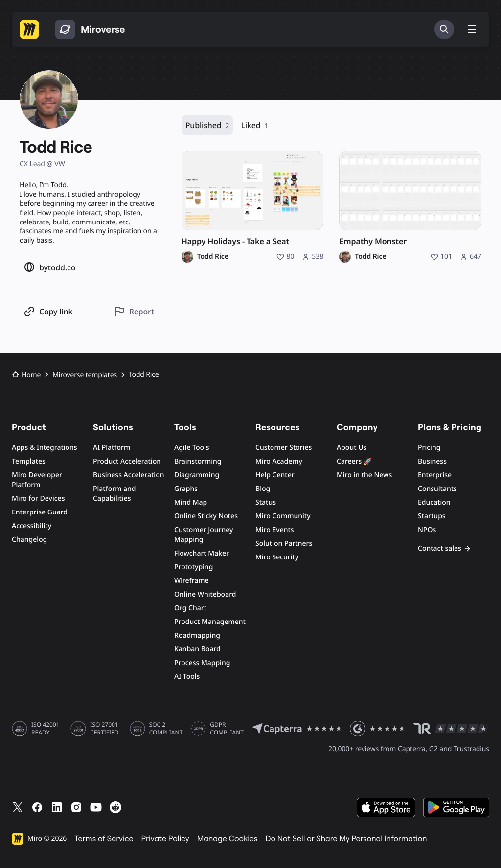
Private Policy (165, 839)
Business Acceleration (128, 475)
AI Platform (112, 448)
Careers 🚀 (354, 461)
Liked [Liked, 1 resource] (254, 125)
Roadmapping (197, 635)
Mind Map (191, 502)
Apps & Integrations (45, 448)
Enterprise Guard (40, 512)
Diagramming (197, 475)
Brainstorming (198, 461)
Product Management (210, 622)
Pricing (429, 448)
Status (266, 502)
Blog (263, 489)
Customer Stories (284, 448)
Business (432, 461)
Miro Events (275, 530)
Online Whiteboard (205, 594)
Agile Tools (192, 448)
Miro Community (283, 516)
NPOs (427, 530)
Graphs (186, 489)
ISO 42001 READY (45, 729)
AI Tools (187, 677)
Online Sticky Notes (206, 516)
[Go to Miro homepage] (29, 29)
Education (434, 502)
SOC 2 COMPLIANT (166, 729)
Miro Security (277, 557)
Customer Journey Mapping (204, 535)
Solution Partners (284, 544)
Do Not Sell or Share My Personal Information (346, 839)
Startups (432, 516)
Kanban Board (197, 649)
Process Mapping (202, 663)
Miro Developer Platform (37, 480)
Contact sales (444, 548)
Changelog (29, 540)
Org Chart (190, 608)
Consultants (437, 489)
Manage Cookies (228, 839)
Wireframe (192, 581)
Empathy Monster (373, 241)
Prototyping (194, 567)
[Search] (444, 29)
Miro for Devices (38, 499)
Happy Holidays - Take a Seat (235, 241)
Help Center (275, 475)
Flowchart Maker (202, 553)
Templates (29, 461)
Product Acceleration (127, 461)
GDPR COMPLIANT (227, 729)
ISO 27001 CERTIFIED (104, 729)
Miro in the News (364, 475)
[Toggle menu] (472, 29)
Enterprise (435, 475)
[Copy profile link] (48, 311)
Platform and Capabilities (114, 494)
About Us (352, 448)
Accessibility (32, 526)
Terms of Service (104, 839)
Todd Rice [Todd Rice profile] (213, 257)
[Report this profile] (134, 311)
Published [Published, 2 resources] (207, 125)
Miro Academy (279, 461)
